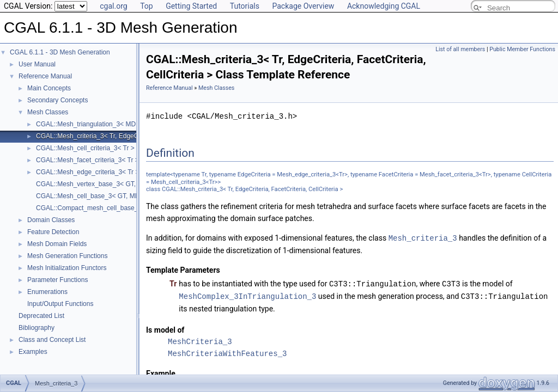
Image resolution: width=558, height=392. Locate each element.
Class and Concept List (52, 340)
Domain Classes (51, 220)
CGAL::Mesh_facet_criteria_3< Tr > (87, 160)
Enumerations (47, 292)
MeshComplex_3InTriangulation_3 (247, 295)
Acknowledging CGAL (384, 6)
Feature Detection (53, 232)
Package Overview (303, 6)
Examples (33, 352)
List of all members (460, 49)
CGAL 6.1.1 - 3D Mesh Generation (60, 52)
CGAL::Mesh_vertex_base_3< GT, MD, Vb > (101, 184)
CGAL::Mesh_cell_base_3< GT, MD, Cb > (97, 196)
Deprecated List (41, 316)
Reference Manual (45, 76)
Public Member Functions (522, 49)
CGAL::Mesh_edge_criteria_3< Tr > (87, 172)
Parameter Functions (57, 280)
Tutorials (245, 6)
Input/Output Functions (60, 304)
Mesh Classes (48, 112)
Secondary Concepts (57, 100)
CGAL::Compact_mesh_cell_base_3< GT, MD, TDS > (114, 208)
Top (147, 6)
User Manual (37, 64)
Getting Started (191, 6)
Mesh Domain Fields (57, 244)
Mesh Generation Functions (67, 256)
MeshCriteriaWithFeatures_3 (227, 352)
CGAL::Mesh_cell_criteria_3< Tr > (85, 148)
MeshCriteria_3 (200, 340)
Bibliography (37, 328)
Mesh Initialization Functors (67, 268)
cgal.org (113, 6)
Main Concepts (49, 88)
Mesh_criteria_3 (423, 238)
